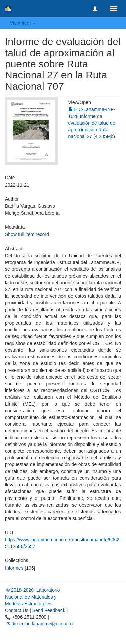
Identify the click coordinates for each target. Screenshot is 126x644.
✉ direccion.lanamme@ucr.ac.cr (39, 624)
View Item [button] (23, 23)
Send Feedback (49, 610)
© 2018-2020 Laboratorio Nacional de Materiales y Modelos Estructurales (33, 597)
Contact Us (17, 610)
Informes (14, 568)
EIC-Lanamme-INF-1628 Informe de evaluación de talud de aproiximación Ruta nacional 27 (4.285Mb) (92, 123)
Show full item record (27, 234)
